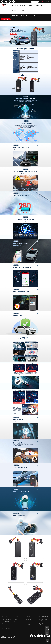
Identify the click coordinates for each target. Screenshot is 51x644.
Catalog (47, 633)
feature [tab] (4, 16)
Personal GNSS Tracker (5, 623)
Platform (23, 6)
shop (31, 6)
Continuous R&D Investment (43, 620)
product (15, 6)
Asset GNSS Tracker (6, 619)
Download (16, 622)
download (24, 16)
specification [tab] (15, 16)
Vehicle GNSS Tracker (7, 617)
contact (15, 11)
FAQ (15, 625)
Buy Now (6, 19)
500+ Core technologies (42, 624)
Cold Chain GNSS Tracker (6, 629)
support (39, 6)
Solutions (16, 617)
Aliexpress (29, 619)
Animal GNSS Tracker (6, 626)
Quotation (47, 629)
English (46, 1)
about (22, 11)
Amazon (28, 617)
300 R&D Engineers (43, 617)
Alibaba (28, 625)
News (15, 619)
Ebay (28, 622)
